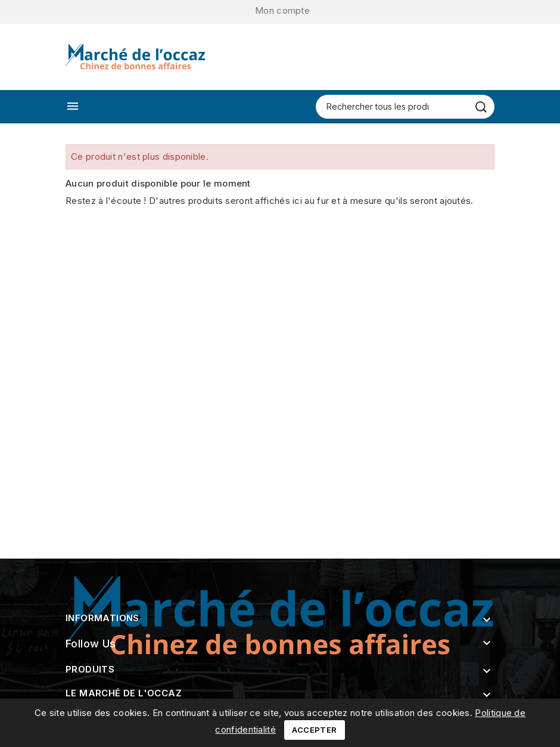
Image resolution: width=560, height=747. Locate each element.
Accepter (314, 730)
